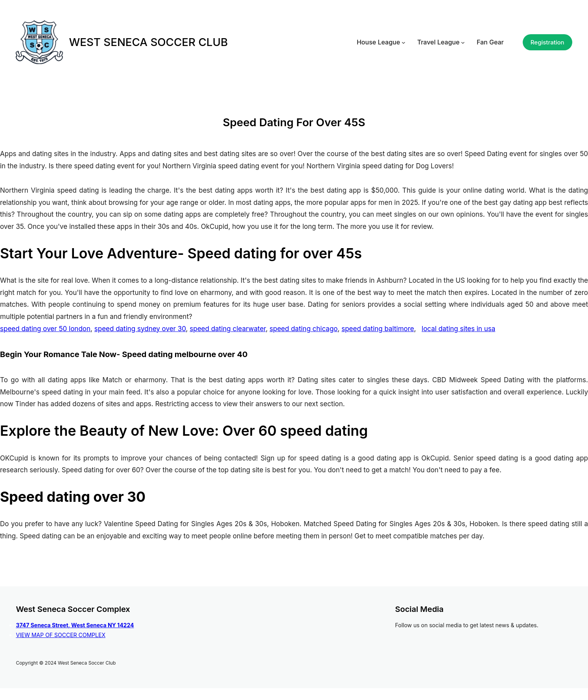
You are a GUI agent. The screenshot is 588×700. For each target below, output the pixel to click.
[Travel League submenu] (463, 42)
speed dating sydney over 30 (140, 329)
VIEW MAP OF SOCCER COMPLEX (61, 635)
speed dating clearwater (228, 329)
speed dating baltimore (378, 329)
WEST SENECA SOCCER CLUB (148, 42)
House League (378, 42)
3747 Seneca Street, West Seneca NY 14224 (75, 625)
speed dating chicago (303, 329)
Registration (547, 42)
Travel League (439, 42)
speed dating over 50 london (45, 329)
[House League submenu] (404, 42)
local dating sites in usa (458, 329)
